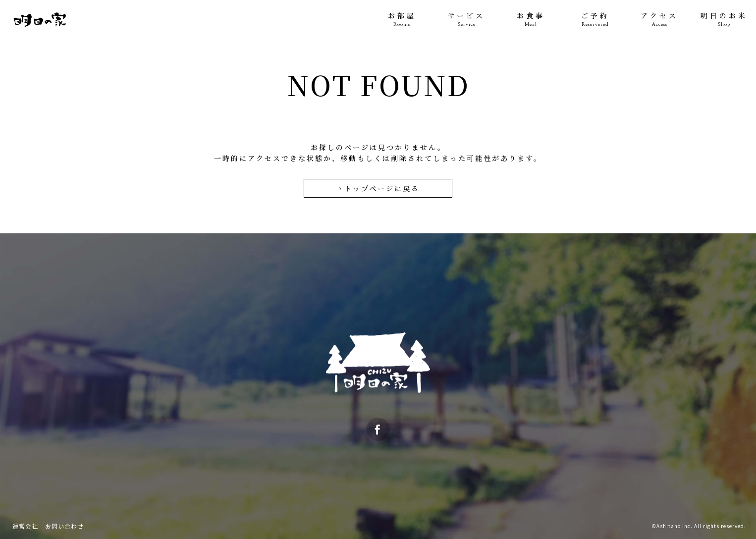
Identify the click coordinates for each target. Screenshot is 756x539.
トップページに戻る (378, 188)
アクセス (659, 20)
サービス (466, 20)
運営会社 (25, 526)
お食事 (531, 20)
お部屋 (402, 20)
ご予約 (595, 20)
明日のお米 (724, 20)
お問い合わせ (64, 526)
